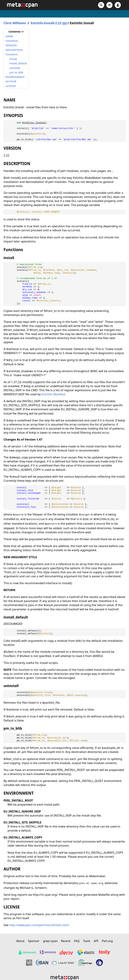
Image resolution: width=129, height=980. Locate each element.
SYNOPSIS (12, 41)
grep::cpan (50, 941)
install (13, 59)
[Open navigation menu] (109, 5)
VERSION (11, 45)
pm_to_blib (16, 72)
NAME (9, 36)
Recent (66, 941)
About (20, 941)
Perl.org (107, 941)
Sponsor (34, 941)
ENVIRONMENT (15, 77)
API (96, 941)
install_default (18, 63)
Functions (12, 54)
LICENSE (11, 86)
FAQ (77, 941)
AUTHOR (11, 81)
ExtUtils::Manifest (53, 394)
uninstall (15, 68)
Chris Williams (15, 23)
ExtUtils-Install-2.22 (46, 23)
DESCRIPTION (14, 50)
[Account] (118, 5)
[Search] (101, 5)
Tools (87, 941)
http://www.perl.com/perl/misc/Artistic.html (39, 925)
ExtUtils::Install (34, 123)
